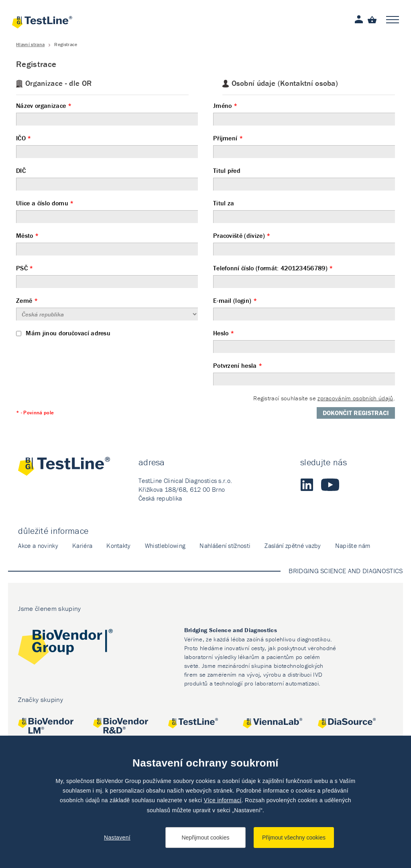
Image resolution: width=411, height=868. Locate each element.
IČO (107, 146)
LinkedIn (307, 485)
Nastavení (117, 838)
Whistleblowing (165, 546)
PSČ (107, 276)
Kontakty (119, 546)
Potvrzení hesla (304, 373)
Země (107, 308)
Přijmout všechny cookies (294, 838)
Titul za (304, 211)
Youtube (330, 485)
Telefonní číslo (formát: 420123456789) (304, 276)
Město (107, 243)
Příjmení (304, 146)
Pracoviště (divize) (304, 243)
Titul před (304, 178)
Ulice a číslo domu (107, 211)
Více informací (223, 800)
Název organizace (107, 114)
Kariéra (82, 546)
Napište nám (353, 546)
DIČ (107, 178)
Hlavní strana (30, 44)
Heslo (304, 341)
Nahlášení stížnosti (225, 546)
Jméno (304, 114)
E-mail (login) (304, 308)
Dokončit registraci (356, 413)
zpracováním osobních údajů (355, 398)
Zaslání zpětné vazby (293, 546)
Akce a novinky (38, 546)
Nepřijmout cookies (205, 838)
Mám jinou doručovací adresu (63, 333)
